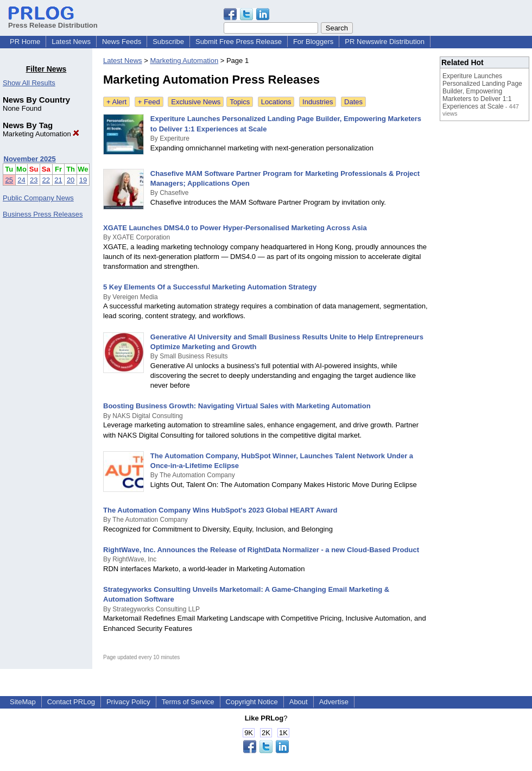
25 (9, 180)
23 (34, 180)
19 (83, 180)
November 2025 (30, 159)
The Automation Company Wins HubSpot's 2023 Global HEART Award (220, 510)
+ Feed (149, 102)
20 (71, 180)
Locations (276, 102)
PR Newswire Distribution (385, 42)
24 (21, 180)
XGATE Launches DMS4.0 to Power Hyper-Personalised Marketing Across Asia (235, 228)
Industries (318, 102)
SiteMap (23, 702)
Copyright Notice (252, 702)
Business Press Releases (43, 214)
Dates (353, 102)
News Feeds (122, 42)
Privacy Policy (128, 702)
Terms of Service (188, 702)
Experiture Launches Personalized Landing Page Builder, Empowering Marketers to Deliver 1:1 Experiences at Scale (482, 91)
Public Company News (38, 198)
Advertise (334, 702)
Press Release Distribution (53, 21)
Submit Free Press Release (239, 42)
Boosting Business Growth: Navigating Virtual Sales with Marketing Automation (237, 406)
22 (46, 180)
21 (58, 180)
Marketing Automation (41, 134)
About (299, 702)
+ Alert (116, 102)
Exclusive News (196, 102)
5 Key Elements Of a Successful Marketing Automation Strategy (210, 287)
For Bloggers (313, 42)
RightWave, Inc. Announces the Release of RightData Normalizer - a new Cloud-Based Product (261, 550)
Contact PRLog (71, 702)
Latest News (71, 42)
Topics (240, 102)
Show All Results (29, 83)
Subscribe (168, 42)
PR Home (25, 42)
